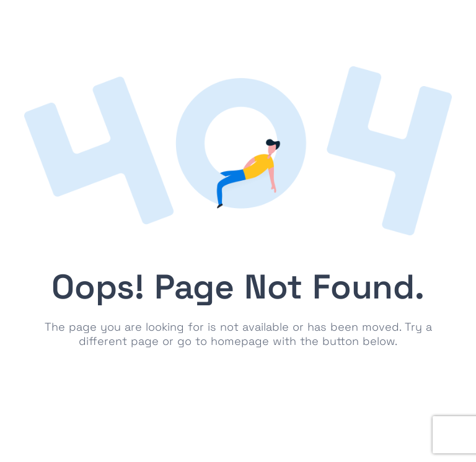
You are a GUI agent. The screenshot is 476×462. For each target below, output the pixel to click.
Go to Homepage (238, 380)
